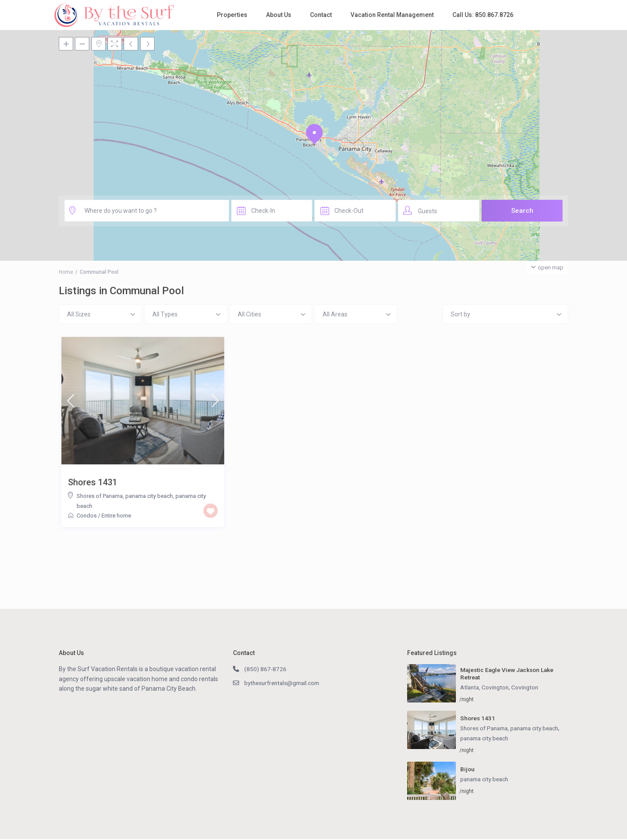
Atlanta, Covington (486, 688)
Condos (87, 516)
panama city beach (486, 739)
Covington (528, 688)
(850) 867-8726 (266, 669)
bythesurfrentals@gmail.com (285, 683)
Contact (321, 15)
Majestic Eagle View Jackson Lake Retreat (509, 674)
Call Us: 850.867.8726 (483, 15)
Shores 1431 (93, 482)
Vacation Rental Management (392, 15)
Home (66, 272)
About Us (279, 15)
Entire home (116, 516)
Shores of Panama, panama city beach (125, 496)
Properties (232, 15)
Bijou (468, 770)
